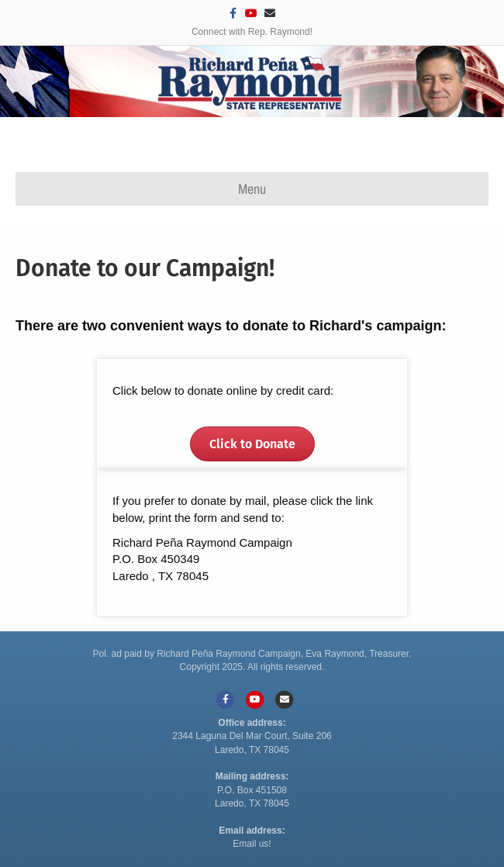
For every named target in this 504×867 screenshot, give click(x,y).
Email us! (252, 844)
